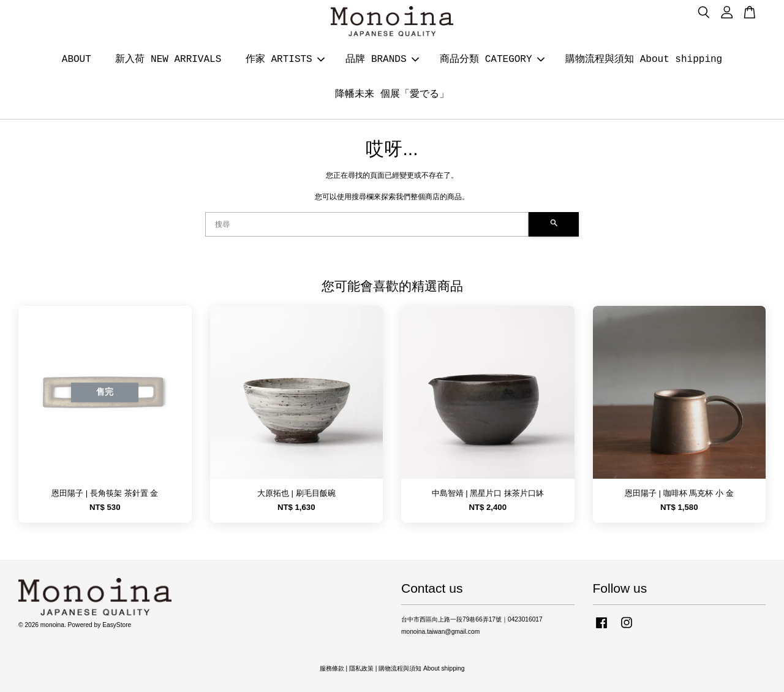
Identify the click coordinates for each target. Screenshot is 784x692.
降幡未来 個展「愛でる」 (392, 94)
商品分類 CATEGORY (492, 59)
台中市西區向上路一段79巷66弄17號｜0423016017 (472, 619)
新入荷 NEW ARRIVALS (168, 59)
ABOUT (77, 59)
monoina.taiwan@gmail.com (440, 632)
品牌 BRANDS (382, 59)
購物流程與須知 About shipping (644, 59)
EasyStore (117, 625)
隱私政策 (361, 668)
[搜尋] (367, 224)
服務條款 (332, 668)
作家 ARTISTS (285, 59)
